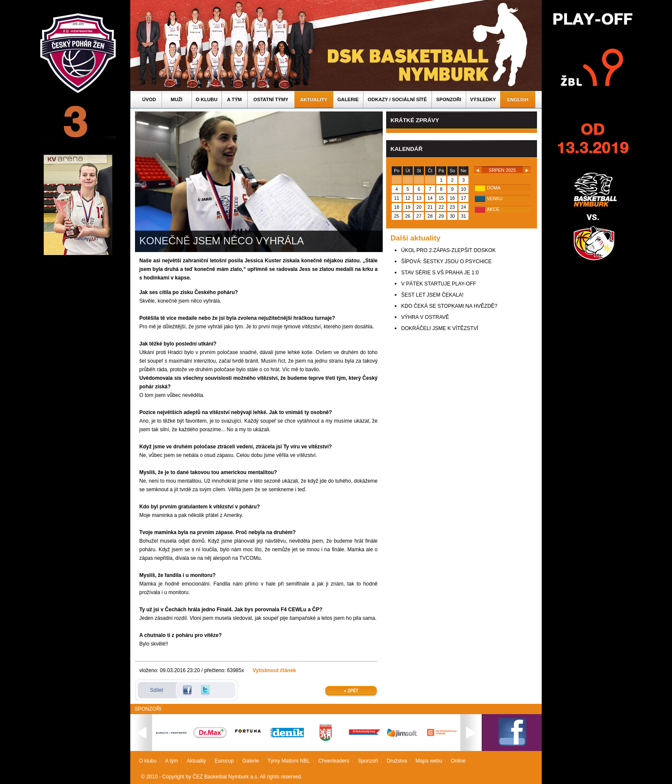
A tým (234, 99)
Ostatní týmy (271, 99)
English (518, 99)
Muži (176, 99)
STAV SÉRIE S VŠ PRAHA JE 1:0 (440, 273)
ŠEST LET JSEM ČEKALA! (432, 295)
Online (458, 761)
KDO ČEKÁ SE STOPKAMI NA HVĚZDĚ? (449, 306)
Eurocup (224, 761)
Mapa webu (429, 761)
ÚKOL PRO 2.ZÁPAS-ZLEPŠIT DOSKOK (448, 250)
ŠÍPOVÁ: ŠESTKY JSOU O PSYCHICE (446, 261)
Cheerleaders (334, 761)
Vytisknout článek (274, 670)
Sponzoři (449, 99)
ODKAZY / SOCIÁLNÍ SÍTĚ (397, 99)
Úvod (149, 99)
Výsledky (483, 99)
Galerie (348, 99)
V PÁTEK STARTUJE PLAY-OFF (439, 284)
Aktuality (313, 99)
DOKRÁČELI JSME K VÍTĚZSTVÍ (440, 328)
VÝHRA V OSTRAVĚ (425, 317)
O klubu (207, 99)
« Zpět (351, 691)
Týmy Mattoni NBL (289, 761)
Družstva (397, 761)
